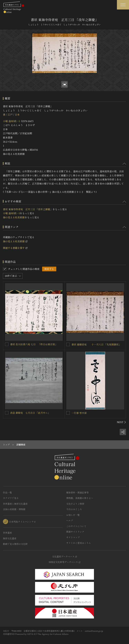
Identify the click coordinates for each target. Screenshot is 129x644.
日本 (17, 115)
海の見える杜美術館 (14, 217)
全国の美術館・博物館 (14, 509)
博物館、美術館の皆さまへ (80, 498)
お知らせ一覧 (73, 515)
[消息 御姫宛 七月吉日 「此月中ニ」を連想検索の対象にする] (7, 413)
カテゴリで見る (11, 498)
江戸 (10, 115)
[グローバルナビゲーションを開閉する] (123, 5)
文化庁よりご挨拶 (75, 504)
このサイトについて (76, 526)
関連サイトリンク (75, 532)
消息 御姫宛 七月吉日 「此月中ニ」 (30, 413)
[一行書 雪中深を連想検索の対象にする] (68, 413)
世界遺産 (7, 533)
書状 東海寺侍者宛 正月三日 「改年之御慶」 (28, 209)
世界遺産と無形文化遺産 (15, 504)
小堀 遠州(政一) (11, 121)
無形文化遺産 (10, 538)
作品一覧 (7, 492)
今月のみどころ (74, 509)
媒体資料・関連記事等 (78, 492)
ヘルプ (70, 520)
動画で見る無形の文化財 (15, 544)
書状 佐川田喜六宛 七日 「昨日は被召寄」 (34, 344)
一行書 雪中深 (79, 413)
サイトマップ (73, 537)
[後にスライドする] (121, 422)
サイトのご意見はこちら (79, 543)
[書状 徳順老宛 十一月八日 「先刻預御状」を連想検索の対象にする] (68, 344)
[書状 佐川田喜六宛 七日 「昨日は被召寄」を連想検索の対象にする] (7, 344)
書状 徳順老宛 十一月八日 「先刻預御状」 (96, 344)
